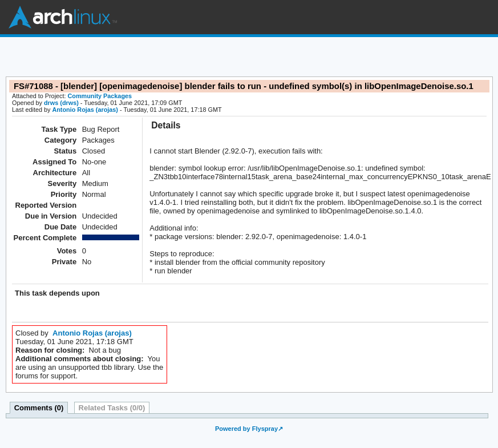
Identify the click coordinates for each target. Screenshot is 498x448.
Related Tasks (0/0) (112, 408)
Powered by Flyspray (246, 429)
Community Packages (100, 96)
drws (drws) (61, 103)
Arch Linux (63, 17)
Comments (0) (39, 408)
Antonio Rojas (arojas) (85, 110)
